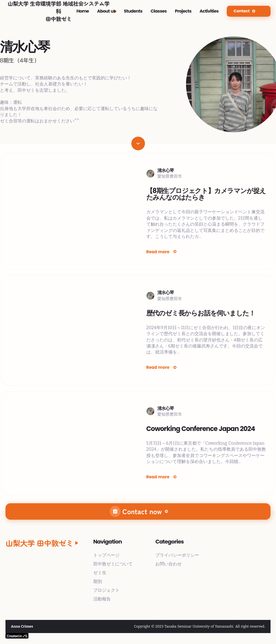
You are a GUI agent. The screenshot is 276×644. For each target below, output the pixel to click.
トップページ (106, 555)
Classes (159, 11)
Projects (183, 11)
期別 (98, 581)
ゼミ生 (100, 573)
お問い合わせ (168, 564)
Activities (209, 11)
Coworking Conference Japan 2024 (201, 429)
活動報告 (102, 599)
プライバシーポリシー (177, 555)
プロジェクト (106, 590)
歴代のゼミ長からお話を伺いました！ (201, 313)
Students (133, 11)
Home (83, 11)
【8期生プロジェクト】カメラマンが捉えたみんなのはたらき (206, 194)
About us (106, 11)
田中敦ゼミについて (113, 564)
